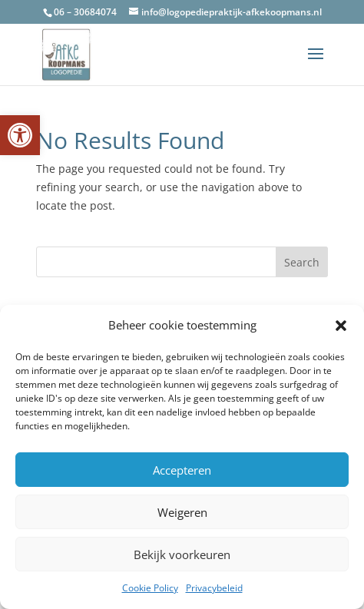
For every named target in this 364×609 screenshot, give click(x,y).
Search (302, 262)
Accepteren (182, 470)
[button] (20, 135)
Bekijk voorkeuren (182, 554)
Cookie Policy (150, 588)
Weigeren (182, 512)
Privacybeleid (214, 588)
